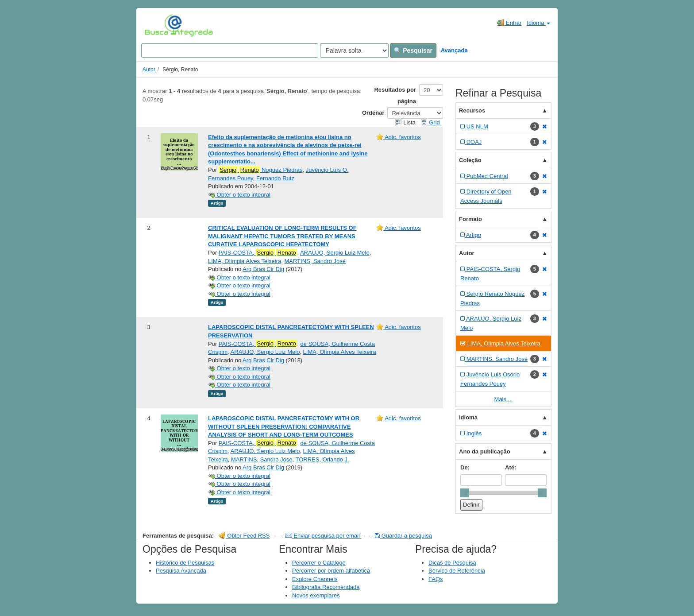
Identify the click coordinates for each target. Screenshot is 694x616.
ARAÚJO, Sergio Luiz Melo (335, 253)
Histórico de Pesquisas (185, 563)
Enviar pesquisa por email (323, 536)
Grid (431, 122)
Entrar (509, 23)
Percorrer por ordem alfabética (331, 571)
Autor (149, 70)
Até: (511, 467)
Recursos (472, 110)
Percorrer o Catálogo (319, 563)
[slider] (465, 493)
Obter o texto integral (239, 195)
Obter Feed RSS (244, 536)
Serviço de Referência (457, 571)
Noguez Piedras (261, 170)
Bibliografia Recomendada (326, 587)
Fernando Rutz (275, 178)
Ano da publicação (485, 451)
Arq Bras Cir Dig (263, 269)
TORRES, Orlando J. (322, 459)
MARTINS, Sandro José (315, 261)
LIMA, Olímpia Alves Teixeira (245, 261)
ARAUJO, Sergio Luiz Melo (265, 352)
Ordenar (373, 113)
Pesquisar (413, 50)
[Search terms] (230, 50)
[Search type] (354, 50)
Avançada (454, 50)
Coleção (470, 160)
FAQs (436, 579)
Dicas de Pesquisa (452, 563)
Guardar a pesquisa (403, 536)
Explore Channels (315, 579)
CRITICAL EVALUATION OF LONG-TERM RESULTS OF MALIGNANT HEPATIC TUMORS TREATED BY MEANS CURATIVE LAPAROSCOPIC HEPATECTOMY (282, 236)
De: (465, 467)
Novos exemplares (316, 595)
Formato (470, 219)
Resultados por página (395, 95)
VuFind (158, 25)
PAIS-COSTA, (258, 253)
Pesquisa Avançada (181, 571)
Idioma (538, 23)
